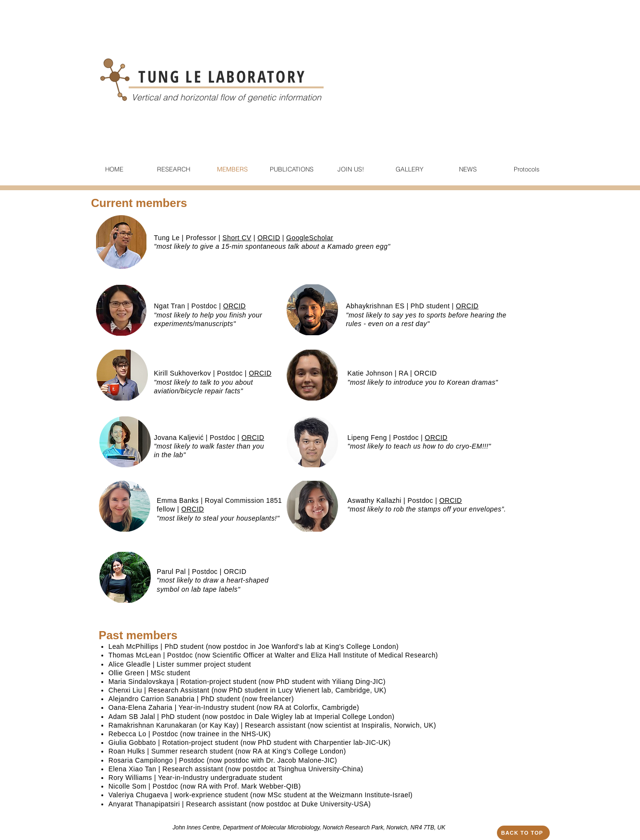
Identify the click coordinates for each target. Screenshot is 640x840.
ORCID (269, 238)
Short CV (237, 238)
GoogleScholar (310, 238)
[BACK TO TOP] (523, 833)
